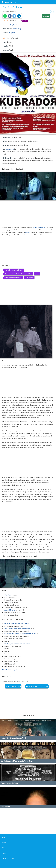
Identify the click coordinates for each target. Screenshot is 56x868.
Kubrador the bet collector (13, 270)
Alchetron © (8, 859)
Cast (37, 274)
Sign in (46, 16)
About (4, 837)
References (29, 278)
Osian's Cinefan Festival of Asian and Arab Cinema (20, 634)
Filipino (35, 227)
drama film (41, 227)
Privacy (4, 848)
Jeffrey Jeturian (13, 25)
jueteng (27, 232)
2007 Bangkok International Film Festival (17, 644)
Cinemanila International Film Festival (16, 624)
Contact (4, 853)
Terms (4, 843)
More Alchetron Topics (9, 670)
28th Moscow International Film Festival (17, 629)
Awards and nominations (13, 278)
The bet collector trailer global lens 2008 (18, 274)
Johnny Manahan (10, 610)
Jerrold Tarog (17, 29)
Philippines (12, 33)
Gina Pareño (10, 149)
